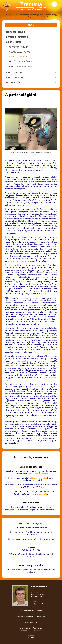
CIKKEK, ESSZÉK (14, 42)
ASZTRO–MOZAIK (15, 78)
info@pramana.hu (38, 604)
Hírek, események (15, 32)
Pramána (37, 628)
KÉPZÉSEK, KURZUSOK (17, 37)
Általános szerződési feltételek (31, 617)
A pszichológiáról (19, 57)
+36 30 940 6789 (37, 595)
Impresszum (31, 623)
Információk (13, 83)
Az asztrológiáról (19, 47)
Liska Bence (31, 638)
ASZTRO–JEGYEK (14, 73)
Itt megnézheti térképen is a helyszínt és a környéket (31, 539)
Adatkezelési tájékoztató (31, 611)
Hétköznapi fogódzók (21, 62)
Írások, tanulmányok (20, 67)
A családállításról (19, 52)
